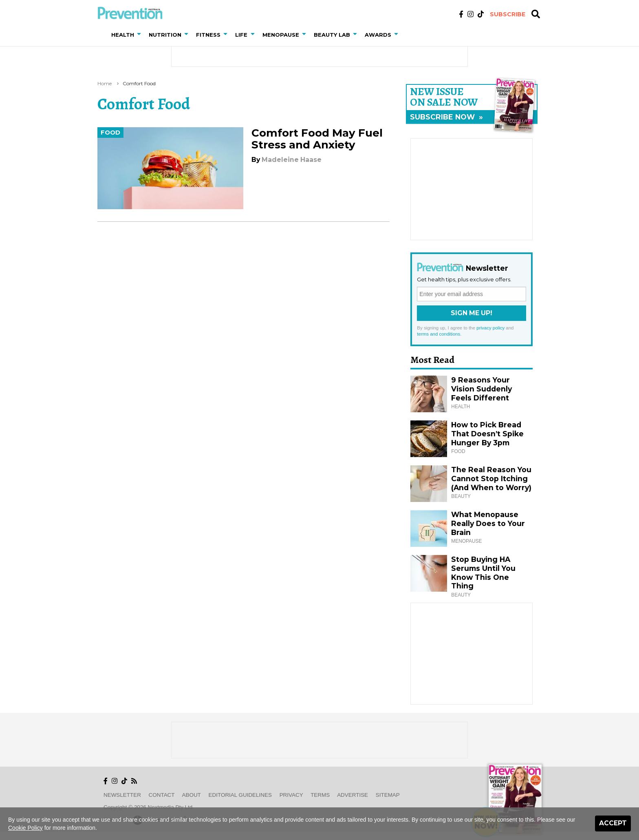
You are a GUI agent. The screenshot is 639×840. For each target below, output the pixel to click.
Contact (162, 795)
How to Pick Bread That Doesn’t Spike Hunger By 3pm (487, 434)
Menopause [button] (281, 35)
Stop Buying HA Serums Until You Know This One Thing (483, 573)
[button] (141, 35)
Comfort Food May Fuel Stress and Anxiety (317, 139)
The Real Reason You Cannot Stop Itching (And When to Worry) (491, 479)
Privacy (291, 795)
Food (110, 133)
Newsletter (122, 795)
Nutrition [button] (165, 35)
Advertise (353, 795)
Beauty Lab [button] (332, 35)
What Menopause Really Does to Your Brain (488, 523)
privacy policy (490, 328)
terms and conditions (438, 334)
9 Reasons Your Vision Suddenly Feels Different (481, 389)
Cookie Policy (25, 828)
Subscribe (508, 14)
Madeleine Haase (292, 160)
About (192, 795)
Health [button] (123, 35)
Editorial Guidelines (240, 795)
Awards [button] (378, 35)
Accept (613, 823)
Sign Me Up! (472, 313)
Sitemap (388, 795)
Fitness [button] (208, 35)
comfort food (139, 83)
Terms (320, 795)
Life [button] (241, 35)
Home (105, 83)
